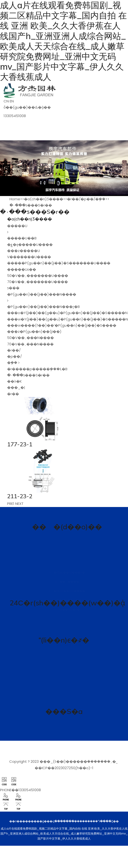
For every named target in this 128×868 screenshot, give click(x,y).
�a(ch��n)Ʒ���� (44, 199)
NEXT (19, 504)
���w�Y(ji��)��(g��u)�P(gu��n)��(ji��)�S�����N (68, 319)
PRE (10, 504)
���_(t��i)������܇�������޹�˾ (79, 761)
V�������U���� (29, 257)
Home (15, 199)
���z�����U (24, 251)
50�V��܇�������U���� (38, 276)
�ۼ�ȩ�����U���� (30, 244)
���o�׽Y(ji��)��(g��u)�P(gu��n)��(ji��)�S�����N (67, 313)
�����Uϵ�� (22, 269)
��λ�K (14, 381)
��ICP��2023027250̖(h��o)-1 (64, 768)
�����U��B (22, 238)
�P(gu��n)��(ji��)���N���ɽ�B (43, 307)
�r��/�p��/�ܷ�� (86, 199)
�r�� (13, 394)
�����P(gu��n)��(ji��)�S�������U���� (59, 263)
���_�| (16, 387)
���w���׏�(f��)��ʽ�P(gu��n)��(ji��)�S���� (62, 325)
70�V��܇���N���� (30, 344)
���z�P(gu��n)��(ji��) (34, 331)
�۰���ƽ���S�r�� (31, 205)
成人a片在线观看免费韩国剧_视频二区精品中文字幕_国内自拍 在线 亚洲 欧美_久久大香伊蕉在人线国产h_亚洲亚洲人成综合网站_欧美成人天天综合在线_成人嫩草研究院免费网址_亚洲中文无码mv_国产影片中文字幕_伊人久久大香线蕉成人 (63, 41)
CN (6, 101)
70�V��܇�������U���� (38, 282)
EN (12, 101)
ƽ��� (13, 288)
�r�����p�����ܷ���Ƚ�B (37, 369)
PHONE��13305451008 (20, 790)
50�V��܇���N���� (31, 338)
